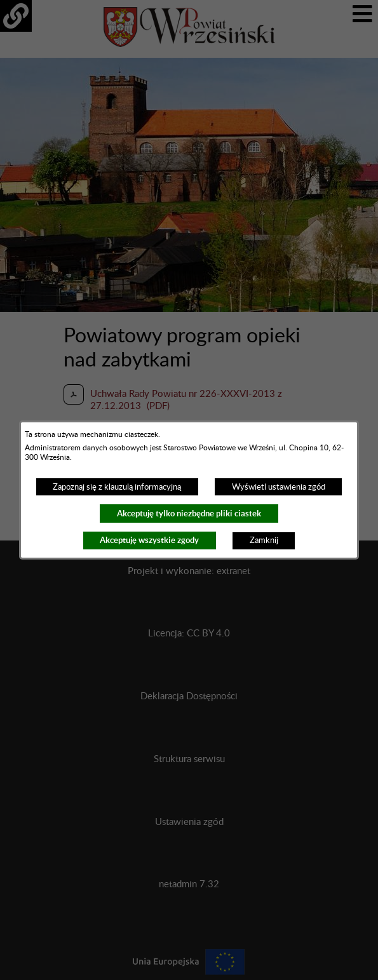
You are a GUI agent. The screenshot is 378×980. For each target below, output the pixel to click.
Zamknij (264, 540)
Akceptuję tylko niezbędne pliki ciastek (189, 513)
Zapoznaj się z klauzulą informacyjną (117, 487)
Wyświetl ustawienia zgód (279, 487)
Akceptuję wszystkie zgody (149, 540)
